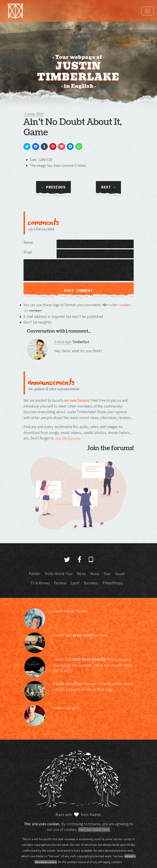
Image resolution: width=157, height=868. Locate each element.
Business (91, 583)
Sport (75, 583)
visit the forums (67, 438)
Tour (107, 574)
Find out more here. (94, 830)
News (81, 574)
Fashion (60, 583)
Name (28, 242)
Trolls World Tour (59, 574)
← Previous (53, 187)
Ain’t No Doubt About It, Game (73, 127)
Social (120, 574)
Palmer (34, 574)
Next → (108, 187)
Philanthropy (113, 583)
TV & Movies (40, 583)
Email (28, 252)
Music (95, 574)
